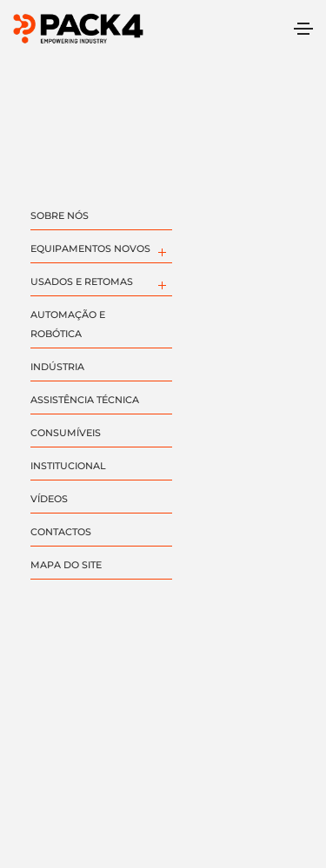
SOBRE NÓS (60, 215)
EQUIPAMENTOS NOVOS (90, 248)
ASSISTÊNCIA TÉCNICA (85, 400)
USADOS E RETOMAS (82, 282)
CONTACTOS (61, 532)
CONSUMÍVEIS (66, 433)
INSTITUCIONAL (68, 466)
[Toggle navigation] (303, 29)
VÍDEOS (49, 499)
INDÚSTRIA (57, 367)
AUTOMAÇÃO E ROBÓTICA (68, 324)
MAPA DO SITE (66, 565)
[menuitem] (161, 250)
